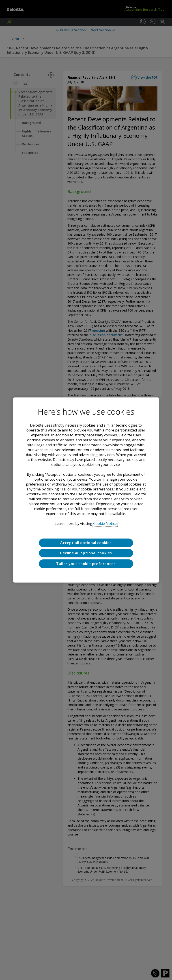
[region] (86, 490)
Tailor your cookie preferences (86, 564)
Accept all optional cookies (86, 543)
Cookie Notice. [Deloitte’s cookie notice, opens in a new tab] (105, 524)
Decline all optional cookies (86, 553)
